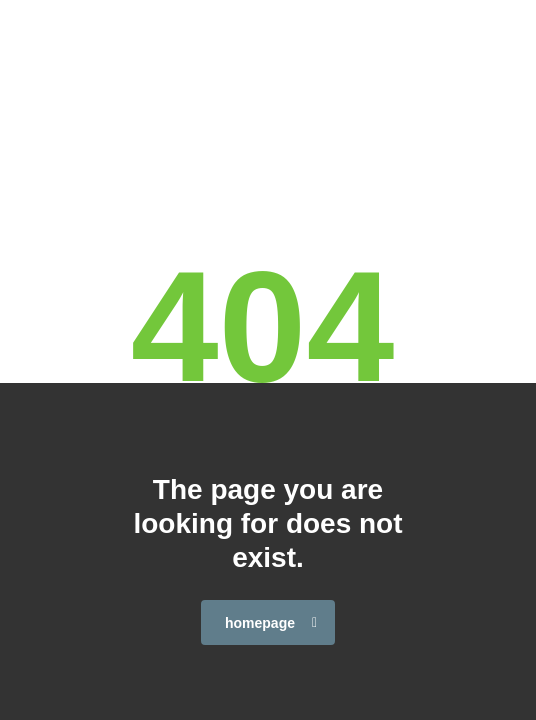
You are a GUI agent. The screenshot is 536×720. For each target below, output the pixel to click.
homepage (271, 623)
